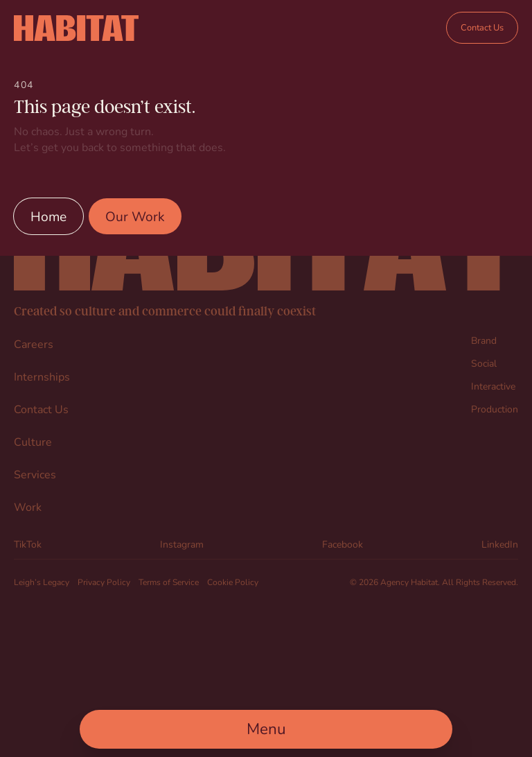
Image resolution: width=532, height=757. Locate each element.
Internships (42, 376)
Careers (34, 343)
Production (495, 409)
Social (484, 363)
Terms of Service (169, 582)
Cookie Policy (233, 582)
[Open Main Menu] (266, 729)
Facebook (343, 544)
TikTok (28, 544)
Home (48, 216)
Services (35, 474)
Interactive (493, 386)
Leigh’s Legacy (42, 582)
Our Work (135, 216)
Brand (484, 340)
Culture (33, 441)
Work (28, 506)
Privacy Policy (104, 582)
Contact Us (482, 27)
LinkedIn (500, 544)
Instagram (182, 544)
